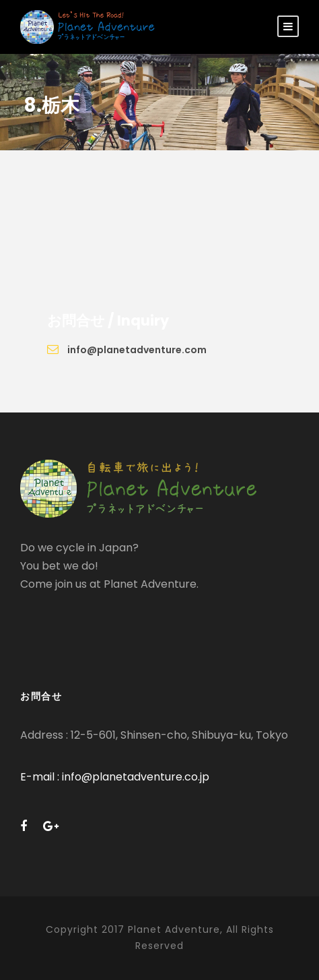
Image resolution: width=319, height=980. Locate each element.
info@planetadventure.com (137, 350)
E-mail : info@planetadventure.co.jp (115, 777)
